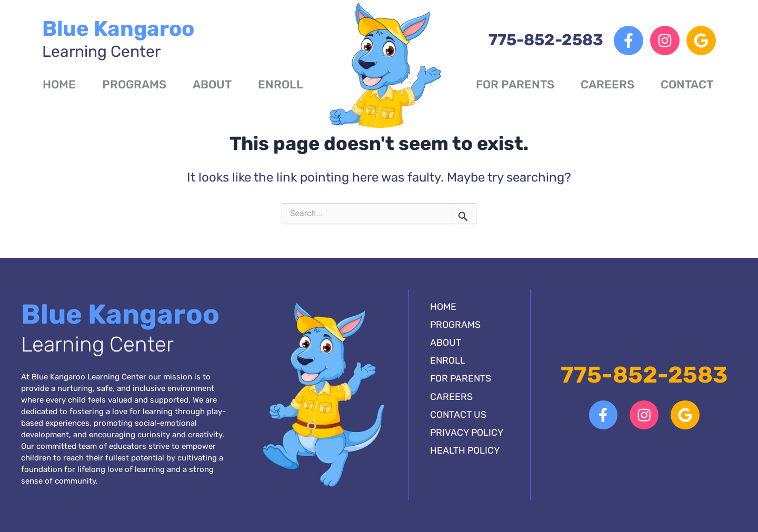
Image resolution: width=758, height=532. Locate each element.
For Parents (515, 84)
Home (59, 84)
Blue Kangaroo (118, 39)
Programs (134, 84)
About (212, 84)
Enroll (281, 84)
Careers (607, 84)
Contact (687, 84)
